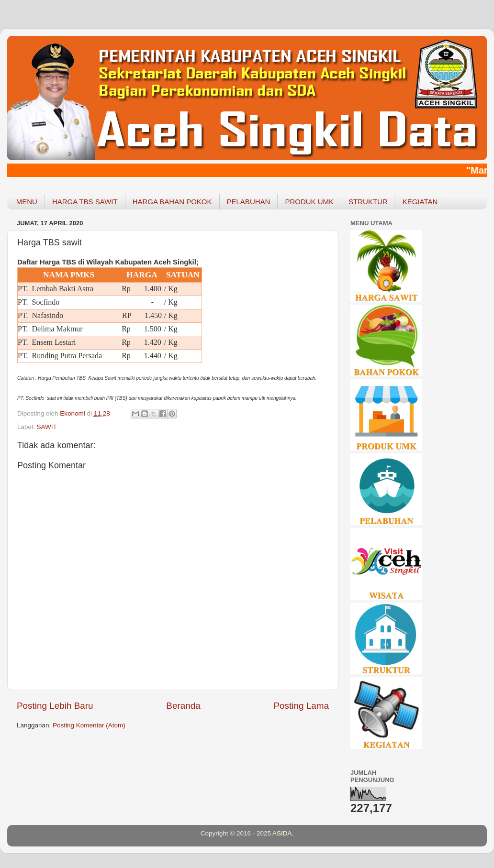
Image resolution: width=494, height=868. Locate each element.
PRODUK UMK (309, 202)
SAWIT (47, 427)
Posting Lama (301, 706)
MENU (27, 202)
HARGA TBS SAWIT (85, 202)
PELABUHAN (249, 202)
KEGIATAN (420, 202)
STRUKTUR (368, 202)
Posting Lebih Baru (55, 706)
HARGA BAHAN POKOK (172, 202)
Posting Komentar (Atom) (89, 725)
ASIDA (282, 833)
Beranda (183, 706)
